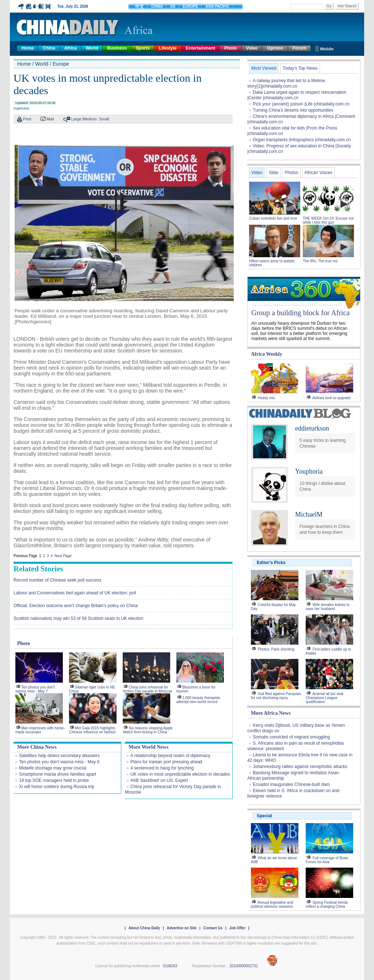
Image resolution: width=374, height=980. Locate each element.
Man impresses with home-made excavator (40, 730)
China (49, 48)
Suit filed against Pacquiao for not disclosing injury (276, 696)
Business (117, 48)
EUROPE (190, 6)
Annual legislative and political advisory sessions (272, 904)
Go (329, 6)
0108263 (170, 966)
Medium (90, 119)
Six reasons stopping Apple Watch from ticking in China (148, 730)
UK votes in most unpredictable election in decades (180, 774)
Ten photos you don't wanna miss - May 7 (35, 689)
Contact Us (213, 928)
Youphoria (309, 471)
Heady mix (266, 398)
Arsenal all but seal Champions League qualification (325, 698)
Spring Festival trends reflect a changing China (327, 904)
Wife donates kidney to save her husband (328, 607)
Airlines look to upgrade (331, 398)
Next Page (63, 556)
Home (28, 48)
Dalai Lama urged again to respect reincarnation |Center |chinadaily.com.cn (297, 95)
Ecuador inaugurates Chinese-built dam (291, 784)
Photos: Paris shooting (276, 649)
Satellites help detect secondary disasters (59, 756)
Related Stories (38, 569)
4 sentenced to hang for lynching (162, 768)
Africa (70, 48)
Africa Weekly (267, 354)
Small (104, 119)
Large (76, 119)
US (173, 6)
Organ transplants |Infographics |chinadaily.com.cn (302, 140)
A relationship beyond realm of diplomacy (170, 756)
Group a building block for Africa (300, 313)
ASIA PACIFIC (217, 6)
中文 (140, 7)
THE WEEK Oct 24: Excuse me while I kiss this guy (328, 220)
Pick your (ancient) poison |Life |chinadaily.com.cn (301, 104)
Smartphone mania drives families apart (58, 774)
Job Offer (237, 928)
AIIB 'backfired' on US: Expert (159, 780)
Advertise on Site (182, 928)
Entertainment (201, 48)
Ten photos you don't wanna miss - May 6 (59, 762)
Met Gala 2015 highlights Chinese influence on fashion (92, 730)
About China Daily (144, 928)
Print (27, 119)
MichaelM (309, 514)
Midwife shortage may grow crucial (53, 768)
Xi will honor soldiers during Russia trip (57, 787)
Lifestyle (168, 48)
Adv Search (347, 6)
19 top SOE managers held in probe (54, 780)
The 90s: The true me (320, 261)
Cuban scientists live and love (274, 218)
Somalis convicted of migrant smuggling (291, 737)
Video (252, 48)
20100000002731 (244, 966)
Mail (50, 119)
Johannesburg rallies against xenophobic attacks (300, 767)
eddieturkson (312, 428)
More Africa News (271, 713)
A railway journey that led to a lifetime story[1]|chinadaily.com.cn (286, 83)
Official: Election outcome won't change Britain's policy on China (76, 606)
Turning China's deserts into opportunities (293, 110)
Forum (299, 48)
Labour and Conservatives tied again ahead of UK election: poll (75, 593)
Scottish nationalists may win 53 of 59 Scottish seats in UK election (79, 618)
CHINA (157, 6)
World (92, 48)
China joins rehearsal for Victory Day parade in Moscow (147, 689)
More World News (148, 747)
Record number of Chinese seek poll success (58, 580)
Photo (230, 48)
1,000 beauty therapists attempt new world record (198, 700)
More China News (37, 747)
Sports (143, 48)
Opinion (275, 48)
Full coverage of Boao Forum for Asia (327, 860)
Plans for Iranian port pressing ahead (166, 762)
